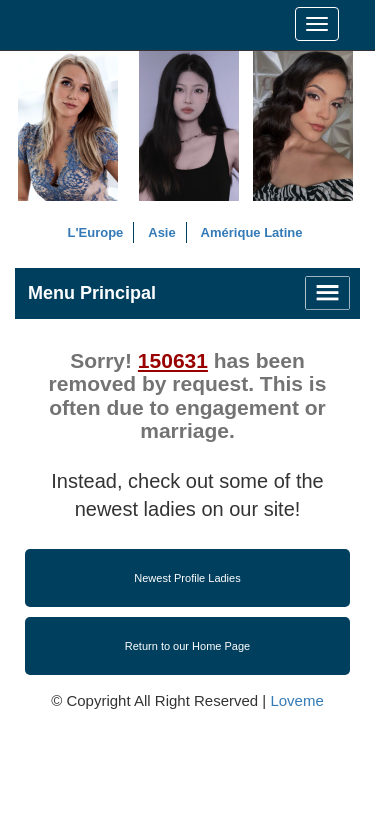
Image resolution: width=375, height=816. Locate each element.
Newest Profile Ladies (187, 578)
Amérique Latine (252, 232)
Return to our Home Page (187, 646)
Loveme (296, 700)
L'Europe (96, 232)
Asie (161, 232)
